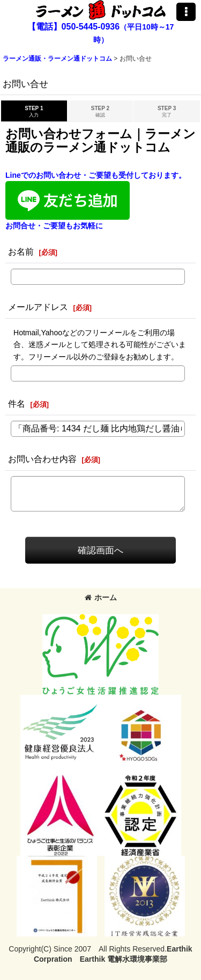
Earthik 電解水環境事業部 (124, 959)
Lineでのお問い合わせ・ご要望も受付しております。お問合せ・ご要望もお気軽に (96, 200)
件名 (17, 403)
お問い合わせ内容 (42, 459)
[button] (186, 12)
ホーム (101, 597)
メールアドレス (38, 307)
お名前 (21, 251)
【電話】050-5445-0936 (74, 27)
